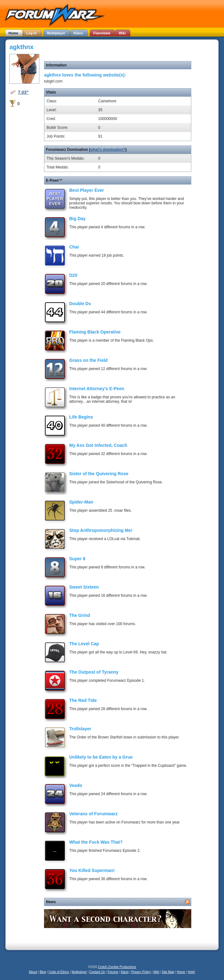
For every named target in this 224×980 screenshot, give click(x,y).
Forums (113, 972)
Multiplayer (79, 972)
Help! (191, 972)
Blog (43, 972)
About (33, 972)
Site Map (168, 972)
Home (181, 972)
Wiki (156, 972)
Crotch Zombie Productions (117, 967)
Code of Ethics (59, 972)
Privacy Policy (141, 972)
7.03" (23, 92)
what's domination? (108, 150)
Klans (125, 972)
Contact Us (97, 972)
